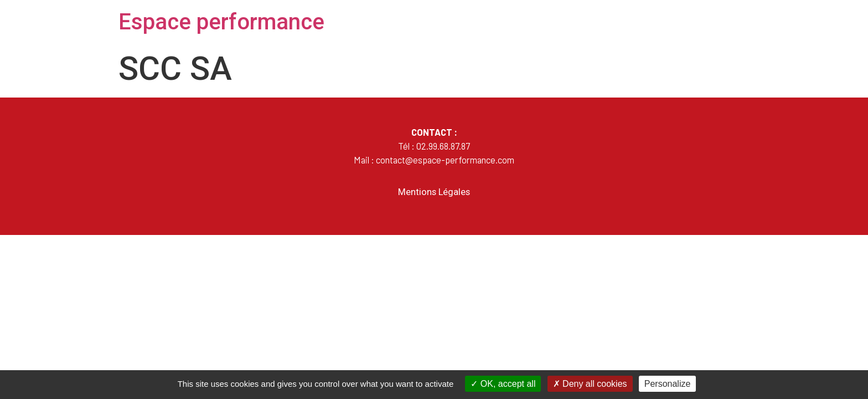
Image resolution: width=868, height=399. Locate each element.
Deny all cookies (590, 384)
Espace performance (221, 22)
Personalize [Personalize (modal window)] (668, 384)
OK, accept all (503, 384)
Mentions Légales (434, 192)
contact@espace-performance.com (445, 160)
